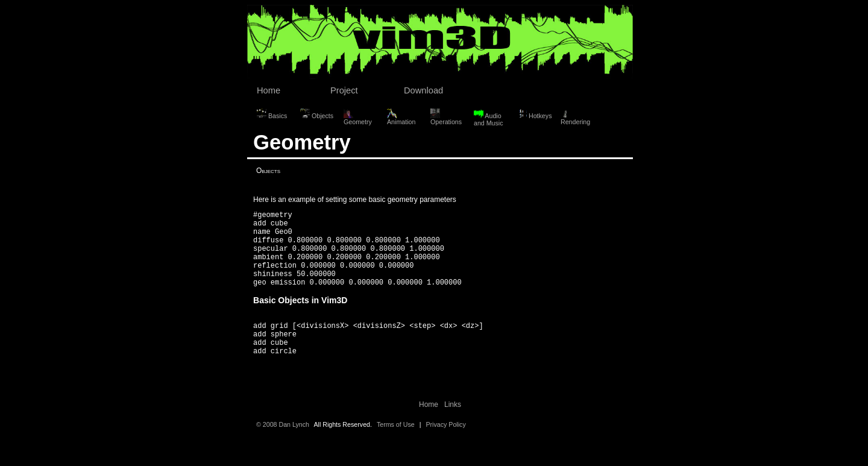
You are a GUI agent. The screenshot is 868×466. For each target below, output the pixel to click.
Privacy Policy (445, 452)
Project (344, 90)
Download (423, 90)
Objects (317, 114)
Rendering (575, 117)
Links (453, 432)
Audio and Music (489, 118)
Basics (272, 114)
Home (269, 90)
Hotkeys (534, 114)
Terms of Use (396, 452)
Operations (446, 117)
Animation (401, 117)
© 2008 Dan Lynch (283, 452)
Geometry (358, 117)
